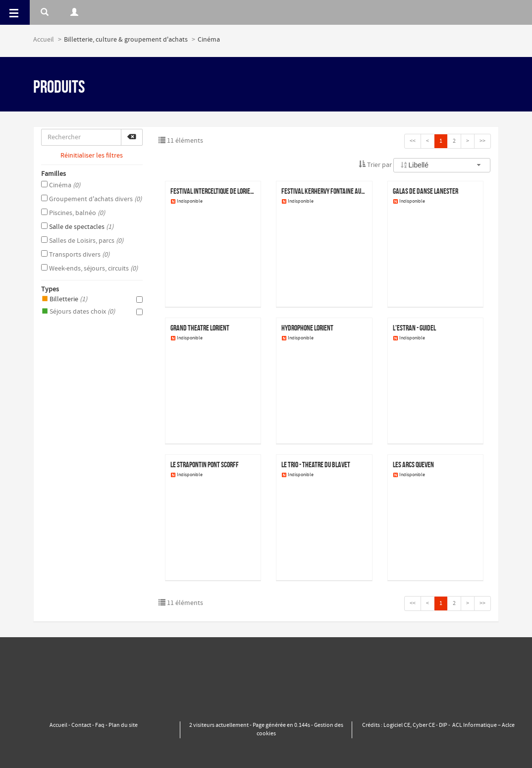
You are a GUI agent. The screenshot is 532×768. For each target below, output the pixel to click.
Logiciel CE (397, 725)
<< (413, 141)
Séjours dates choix (92, 312)
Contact (81, 725)
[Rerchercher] (45, 12)
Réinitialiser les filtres (92, 156)
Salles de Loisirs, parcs (82, 241)
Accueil (44, 40)
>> (482, 141)
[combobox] (442, 165)
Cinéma (61, 185)
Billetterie (92, 299)
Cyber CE (424, 725)
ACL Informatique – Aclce (483, 725)
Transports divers (75, 255)
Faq (100, 725)
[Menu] (15, 12)
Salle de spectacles (77, 227)
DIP (443, 725)
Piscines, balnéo (73, 213)
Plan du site (123, 725)
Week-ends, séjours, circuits (89, 269)
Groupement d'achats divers (91, 199)
